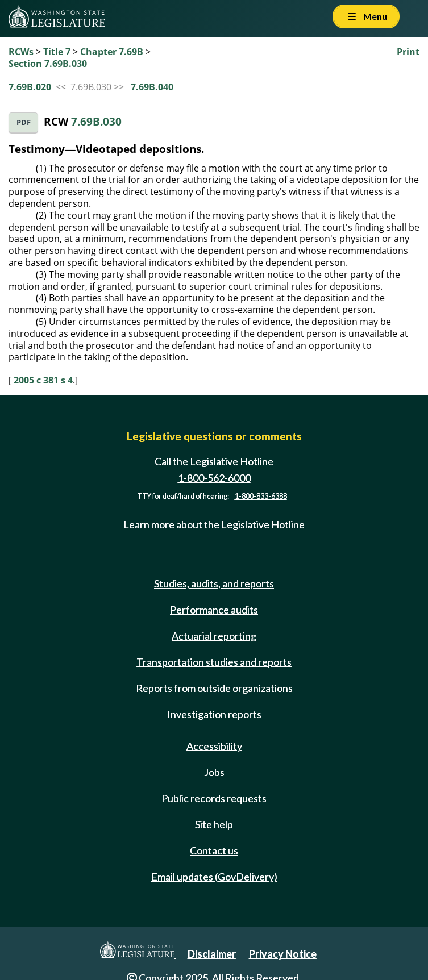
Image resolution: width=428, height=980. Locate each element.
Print (408, 52)
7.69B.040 (152, 87)
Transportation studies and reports (214, 662)
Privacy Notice (283, 954)
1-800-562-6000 (214, 478)
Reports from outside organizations (214, 688)
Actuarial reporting (214, 636)
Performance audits (214, 610)
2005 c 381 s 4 (43, 380)
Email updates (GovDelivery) (214, 877)
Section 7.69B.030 (48, 64)
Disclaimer (212, 954)
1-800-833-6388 (261, 496)
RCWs (21, 52)
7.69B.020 (30, 87)
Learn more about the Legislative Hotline (214, 524)
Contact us (214, 850)
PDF (24, 122)
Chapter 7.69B (112, 52)
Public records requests (214, 798)
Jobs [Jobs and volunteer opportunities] (214, 772)
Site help (214, 824)
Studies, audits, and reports (214, 583)
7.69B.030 (96, 121)
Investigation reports (214, 714)
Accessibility (214, 746)
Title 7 (57, 52)
